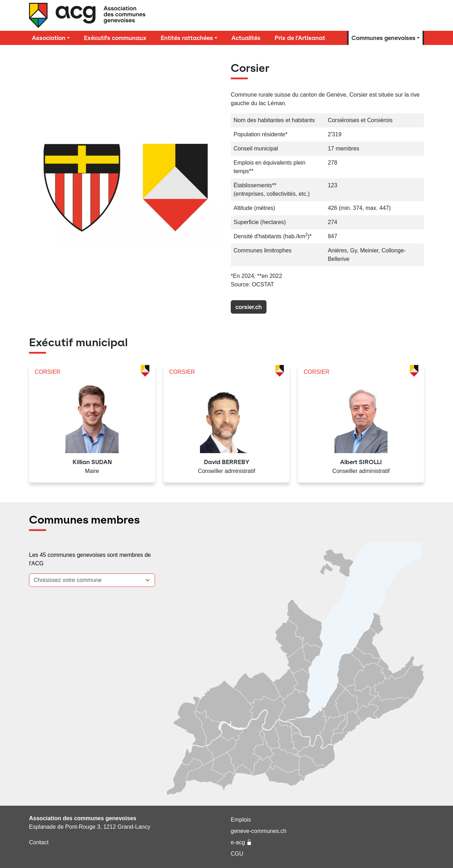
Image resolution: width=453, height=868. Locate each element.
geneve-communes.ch (259, 831)
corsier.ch (249, 307)
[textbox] (88, 580)
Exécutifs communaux (115, 38)
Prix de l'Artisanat (300, 38)
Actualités (246, 38)
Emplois (241, 820)
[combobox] (92, 580)
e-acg (241, 842)
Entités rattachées (187, 38)
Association (49, 38)
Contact (39, 842)
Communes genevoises (383, 38)
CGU (237, 854)
